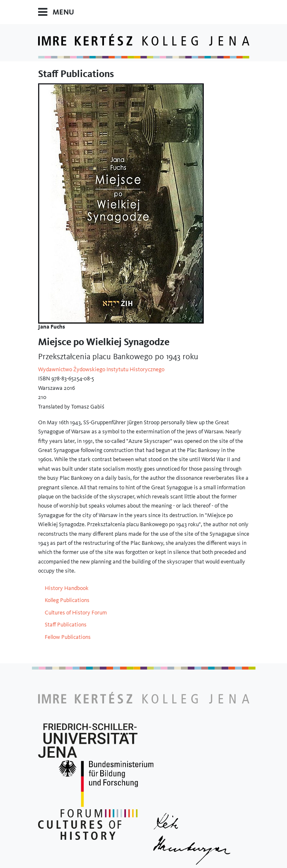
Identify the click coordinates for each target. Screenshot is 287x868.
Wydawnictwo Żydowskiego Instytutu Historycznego (101, 369)
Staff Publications (66, 624)
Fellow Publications (68, 637)
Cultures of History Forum (76, 612)
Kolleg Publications (67, 600)
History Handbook (67, 588)
